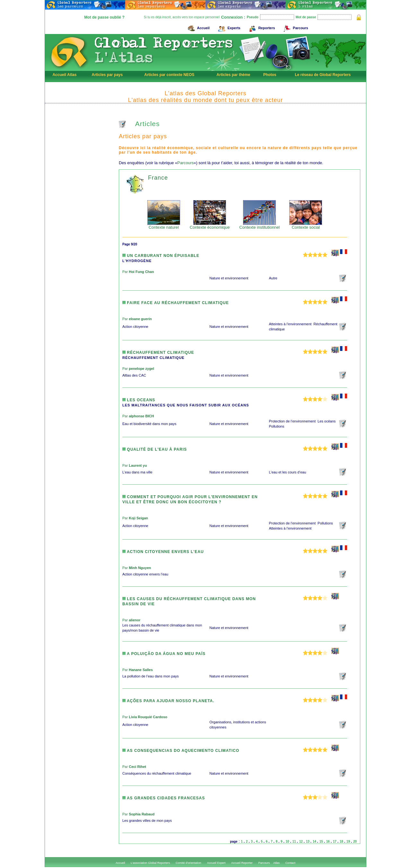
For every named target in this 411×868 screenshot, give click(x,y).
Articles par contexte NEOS (169, 75)
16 (328, 842)
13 (308, 842)
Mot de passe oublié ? (104, 17)
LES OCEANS (139, 400)
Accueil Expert (216, 863)
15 (322, 842)
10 (288, 842)
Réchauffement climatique (158, 353)
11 (295, 842)
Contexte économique (210, 225)
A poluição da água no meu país (164, 654)
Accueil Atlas (64, 75)
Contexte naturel (164, 225)
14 (315, 842)
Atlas (276, 863)
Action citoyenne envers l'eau (163, 552)
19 (349, 842)
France (158, 178)
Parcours (295, 27)
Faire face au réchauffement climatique (176, 303)
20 (355, 842)
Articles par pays (107, 75)
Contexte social (306, 225)
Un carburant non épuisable (161, 256)
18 (342, 842)
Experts (228, 27)
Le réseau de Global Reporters (323, 75)
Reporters (261, 27)
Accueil (198, 27)
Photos (270, 75)
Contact (290, 863)
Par (138, 272)
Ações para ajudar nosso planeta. (168, 701)
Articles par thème (233, 75)
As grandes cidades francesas (164, 798)
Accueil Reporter (242, 863)
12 (302, 842)
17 (335, 842)
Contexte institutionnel (259, 225)
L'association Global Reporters (150, 863)
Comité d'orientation (188, 863)
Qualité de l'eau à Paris (155, 449)
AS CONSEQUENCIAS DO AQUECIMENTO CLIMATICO (181, 751)
